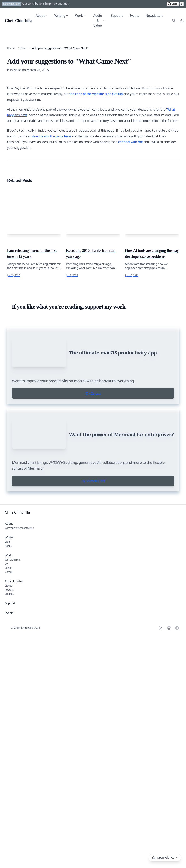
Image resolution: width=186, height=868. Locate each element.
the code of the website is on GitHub (96, 368)
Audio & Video (99, 21)
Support (117, 16)
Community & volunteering (19, 853)
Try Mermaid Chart (93, 806)
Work (81, 16)
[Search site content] (174, 21)
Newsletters (154, 16)
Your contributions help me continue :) (45, 4)
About (42, 16)
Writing (62, 16)
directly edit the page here (51, 410)
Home (11, 48)
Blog (23, 48)
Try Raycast (93, 693)
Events (134, 16)
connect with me (130, 416)
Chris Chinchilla (17, 838)
